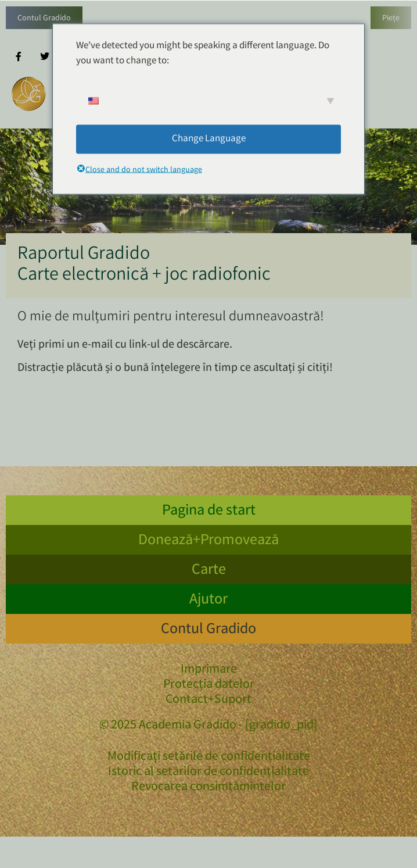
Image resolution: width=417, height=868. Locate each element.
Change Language (209, 139)
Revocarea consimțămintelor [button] (208, 788)
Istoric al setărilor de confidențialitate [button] (208, 773)
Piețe (391, 19)
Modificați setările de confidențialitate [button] (209, 758)
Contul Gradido (44, 19)
